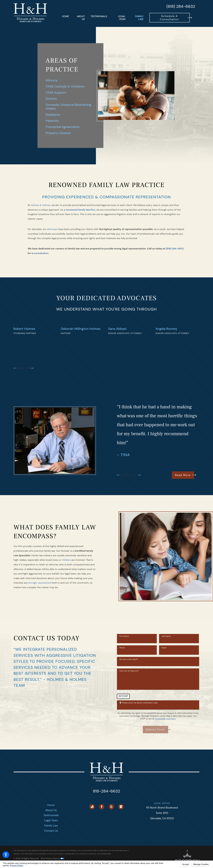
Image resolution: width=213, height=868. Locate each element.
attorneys (52, 229)
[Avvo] (92, 832)
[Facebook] (102, 832)
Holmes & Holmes (41, 205)
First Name (124, 661)
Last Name (166, 661)
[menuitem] (66, 18)
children (66, 585)
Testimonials (51, 840)
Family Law (51, 850)
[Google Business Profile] (121, 832)
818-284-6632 (106, 816)
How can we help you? (129, 696)
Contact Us (51, 855)
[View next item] (32, 393)
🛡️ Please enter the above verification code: (139, 728)
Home (51, 830)
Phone (122, 673)
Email (164, 673)
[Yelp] (111, 832)
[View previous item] (15, 393)
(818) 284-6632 (181, 7)
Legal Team (51, 845)
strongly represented (40, 608)
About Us (51, 835)
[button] (6, 855)
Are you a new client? (129, 684)
